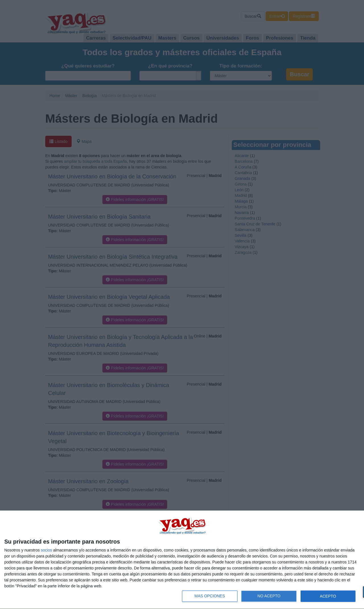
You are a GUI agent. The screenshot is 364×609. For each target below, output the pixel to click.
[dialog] (182, 560)
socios (46, 550)
